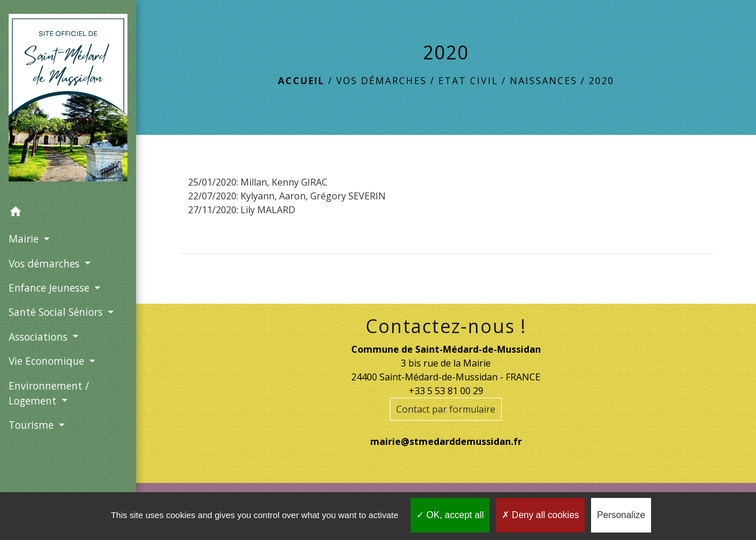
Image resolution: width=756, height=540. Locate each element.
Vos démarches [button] (46, 263)
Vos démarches (381, 81)
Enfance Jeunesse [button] (50, 288)
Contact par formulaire (446, 409)
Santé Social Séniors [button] (57, 312)
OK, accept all (450, 515)
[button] (68, 213)
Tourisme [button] (33, 425)
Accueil (301, 81)
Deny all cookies (540, 515)
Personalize (621, 515)
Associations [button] (40, 337)
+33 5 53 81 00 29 (446, 391)
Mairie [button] (25, 239)
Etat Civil (468, 81)
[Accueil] (68, 100)
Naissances (544, 81)
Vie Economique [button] (48, 361)
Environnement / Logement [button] (49, 393)
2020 (601, 81)
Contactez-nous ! (446, 326)
